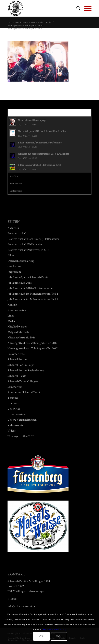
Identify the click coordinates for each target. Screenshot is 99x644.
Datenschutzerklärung (21, 261)
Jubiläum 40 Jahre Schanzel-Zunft (28, 277)
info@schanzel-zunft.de (21, 606)
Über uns (13, 403)
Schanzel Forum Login (21, 365)
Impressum (14, 272)
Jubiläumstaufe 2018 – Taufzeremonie (30, 288)
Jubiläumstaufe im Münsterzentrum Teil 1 (33, 293)
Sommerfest (15, 387)
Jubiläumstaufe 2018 (20, 283)
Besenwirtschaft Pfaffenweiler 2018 (28, 250)
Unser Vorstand (17, 414)
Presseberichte (16, 354)
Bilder (11, 255)
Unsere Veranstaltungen (22, 419)
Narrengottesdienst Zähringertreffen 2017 (33, 343)
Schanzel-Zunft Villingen (23, 381)
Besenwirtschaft (17, 233)
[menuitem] (76, 8)
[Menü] (86, 8)
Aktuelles (13, 228)
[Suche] (76, 8)
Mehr (59, 636)
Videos (11, 430)
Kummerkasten (17, 310)
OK (41, 636)
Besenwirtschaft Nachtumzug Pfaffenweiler (33, 239)
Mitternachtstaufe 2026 (21, 337)
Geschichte (14, 266)
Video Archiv (15, 425)
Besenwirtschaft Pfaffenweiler (25, 244)
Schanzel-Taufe (17, 376)
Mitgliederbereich (18, 332)
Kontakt (12, 304)
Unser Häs (14, 409)
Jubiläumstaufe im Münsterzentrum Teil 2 (33, 299)
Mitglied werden (17, 326)
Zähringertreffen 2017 (21, 436)
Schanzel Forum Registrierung (26, 370)
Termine (13, 398)
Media (11, 321)
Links (11, 315)
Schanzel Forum (17, 359)
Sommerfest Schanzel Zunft (24, 392)
